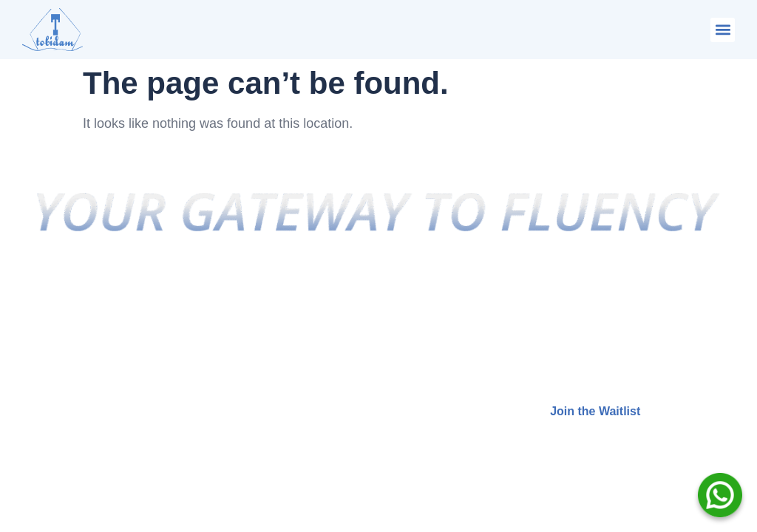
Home (255, 299)
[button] (723, 30)
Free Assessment (288, 416)
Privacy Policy (279, 358)
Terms (256, 388)
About (256, 328)
